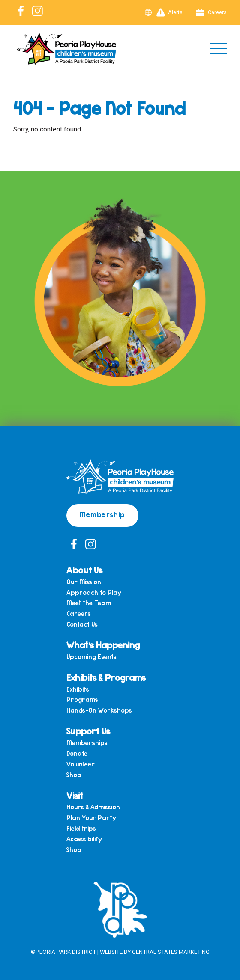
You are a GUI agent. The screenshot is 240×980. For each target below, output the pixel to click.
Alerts (170, 12)
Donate (77, 753)
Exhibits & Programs (106, 677)
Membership (102, 514)
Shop (74, 775)
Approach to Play (94, 592)
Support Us (88, 731)
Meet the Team (89, 603)
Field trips (81, 828)
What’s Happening (103, 645)
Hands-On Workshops (99, 710)
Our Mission (84, 582)
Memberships (87, 743)
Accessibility (84, 839)
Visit (75, 795)
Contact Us (82, 624)
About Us (84, 570)
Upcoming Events (91, 657)
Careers (211, 12)
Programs (82, 699)
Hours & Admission (93, 807)
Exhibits (78, 689)
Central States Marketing (171, 952)
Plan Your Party (91, 818)
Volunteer (81, 764)
